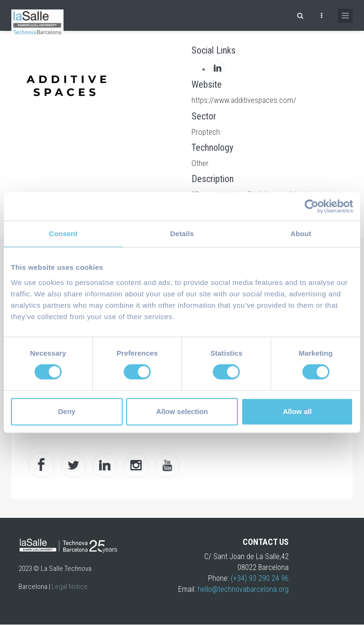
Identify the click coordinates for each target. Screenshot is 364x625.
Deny (67, 411)
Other (200, 163)
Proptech (206, 132)
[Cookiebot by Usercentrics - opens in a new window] (312, 206)
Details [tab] (182, 234)
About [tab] (301, 234)
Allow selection (182, 411)
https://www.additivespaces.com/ (244, 100)
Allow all (297, 411)
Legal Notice (70, 587)
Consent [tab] (63, 234)
